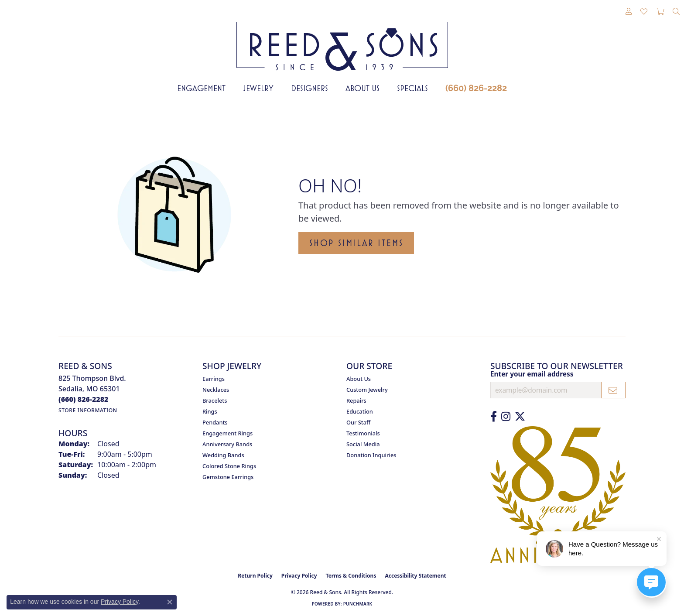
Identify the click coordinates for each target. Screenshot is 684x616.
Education (360, 411)
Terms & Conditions (351, 576)
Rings (210, 411)
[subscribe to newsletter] (613, 390)
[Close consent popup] (170, 602)
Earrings (214, 379)
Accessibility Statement (415, 576)
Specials (412, 88)
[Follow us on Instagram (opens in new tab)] (506, 417)
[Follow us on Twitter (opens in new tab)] (520, 417)
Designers (310, 88)
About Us (363, 88)
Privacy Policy (299, 576)
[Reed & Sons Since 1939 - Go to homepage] (342, 40)
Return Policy (255, 576)
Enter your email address (532, 374)
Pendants (215, 422)
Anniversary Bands (227, 444)
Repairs (356, 400)
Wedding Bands (223, 455)
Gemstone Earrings (228, 477)
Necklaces (216, 390)
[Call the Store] (84, 399)
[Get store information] (88, 410)
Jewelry (258, 88)
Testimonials (363, 433)
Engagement (201, 88)
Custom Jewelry (367, 390)
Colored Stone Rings (229, 466)
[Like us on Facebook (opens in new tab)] (494, 417)
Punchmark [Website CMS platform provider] (358, 604)
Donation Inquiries (371, 455)
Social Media (363, 444)
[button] (629, 12)
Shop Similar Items (356, 243)
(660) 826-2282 (476, 88)
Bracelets (215, 400)
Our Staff (358, 422)
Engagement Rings (227, 433)
